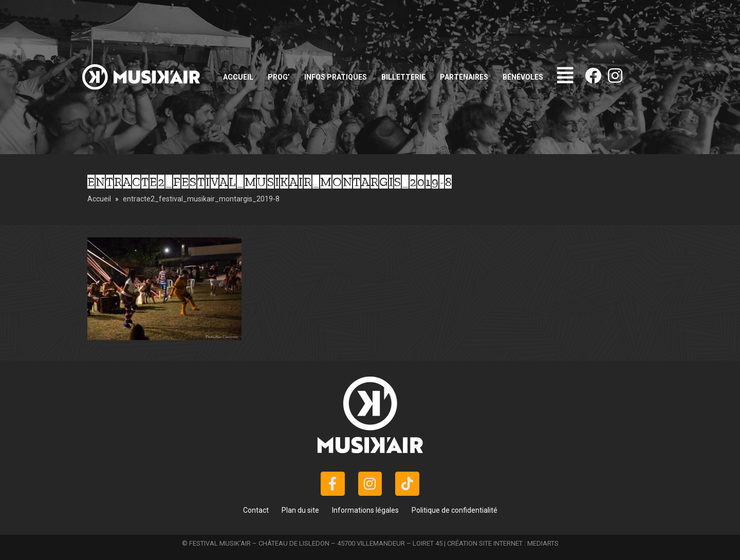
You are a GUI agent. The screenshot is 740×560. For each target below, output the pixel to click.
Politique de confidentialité (455, 510)
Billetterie (403, 77)
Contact (256, 510)
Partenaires (464, 77)
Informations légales (365, 510)
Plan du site (300, 510)
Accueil (238, 77)
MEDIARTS (543, 543)
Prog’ (279, 77)
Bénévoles (523, 77)
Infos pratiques (336, 77)
